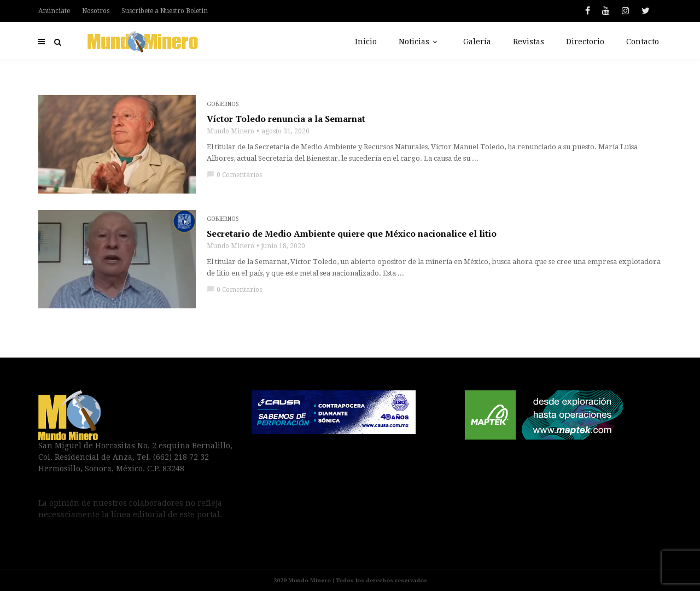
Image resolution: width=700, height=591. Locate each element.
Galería (477, 42)
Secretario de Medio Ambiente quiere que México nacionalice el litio (352, 233)
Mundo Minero (231, 131)
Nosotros (96, 11)
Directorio (585, 42)
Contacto (643, 42)
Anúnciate (54, 11)
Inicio (366, 42)
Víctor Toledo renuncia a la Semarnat (286, 119)
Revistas (529, 42)
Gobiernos (223, 104)
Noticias (420, 42)
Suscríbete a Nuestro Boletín (165, 11)
